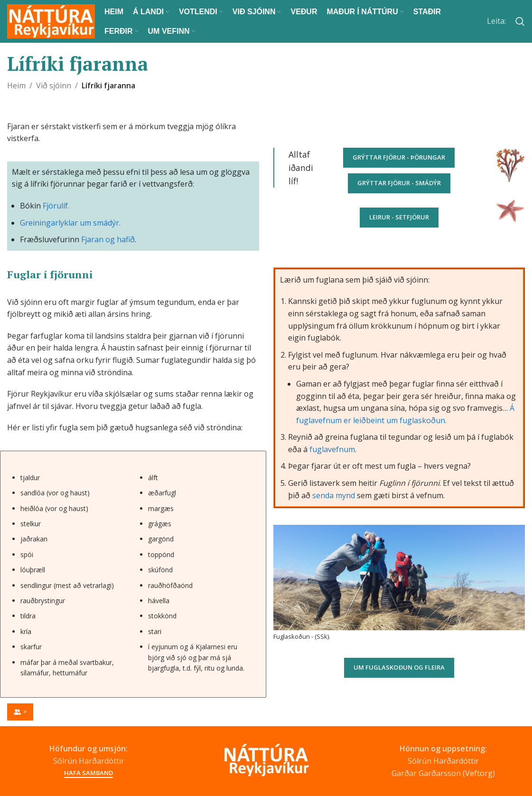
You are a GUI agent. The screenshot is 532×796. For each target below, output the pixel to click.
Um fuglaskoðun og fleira (399, 667)
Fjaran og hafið (108, 239)
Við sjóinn (54, 85)
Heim (16, 85)
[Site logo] (51, 20)
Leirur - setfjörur (399, 217)
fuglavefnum (332, 449)
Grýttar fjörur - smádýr (399, 183)
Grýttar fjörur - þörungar (399, 157)
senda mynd (334, 495)
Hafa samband (89, 773)
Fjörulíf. (56, 206)
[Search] (520, 21)
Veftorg (479, 773)
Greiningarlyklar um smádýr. (70, 223)
